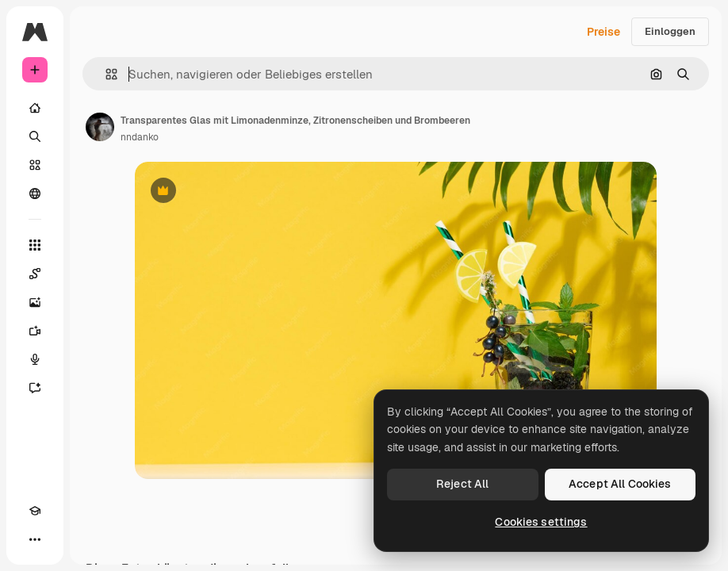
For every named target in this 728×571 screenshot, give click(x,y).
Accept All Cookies (620, 484)
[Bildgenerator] (35, 302)
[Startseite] (35, 108)
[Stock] (35, 165)
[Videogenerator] (35, 331)
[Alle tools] (35, 245)
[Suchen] (35, 136)
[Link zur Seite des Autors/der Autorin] (100, 127)
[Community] (35, 194)
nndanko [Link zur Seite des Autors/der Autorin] (140, 137)
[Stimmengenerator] (35, 359)
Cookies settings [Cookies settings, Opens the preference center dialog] (541, 522)
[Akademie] (35, 511)
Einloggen (670, 31)
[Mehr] (35, 539)
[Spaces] (35, 274)
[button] (105, 74)
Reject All (462, 484)
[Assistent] (35, 388)
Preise (603, 32)
